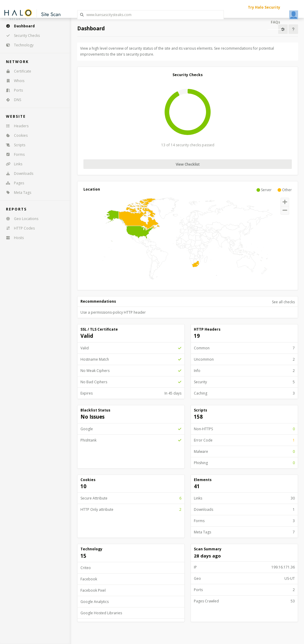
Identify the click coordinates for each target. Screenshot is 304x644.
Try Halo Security (264, 7)
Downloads (18, 173)
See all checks (283, 302)
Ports (12, 90)
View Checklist (188, 164)
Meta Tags (17, 193)
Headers (15, 126)
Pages (13, 183)
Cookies (15, 135)
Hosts (13, 238)
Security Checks (21, 36)
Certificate (17, 71)
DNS (12, 100)
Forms (13, 154)
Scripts (14, 145)
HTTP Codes (18, 228)
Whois (13, 81)
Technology (18, 45)
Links (12, 164)
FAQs (275, 22)
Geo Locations (20, 219)
